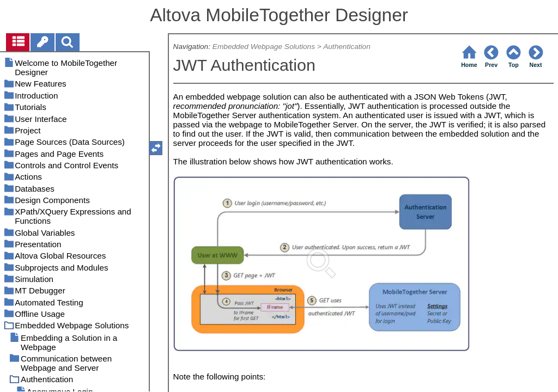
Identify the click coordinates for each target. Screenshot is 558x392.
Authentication (347, 47)
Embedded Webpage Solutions (264, 47)
